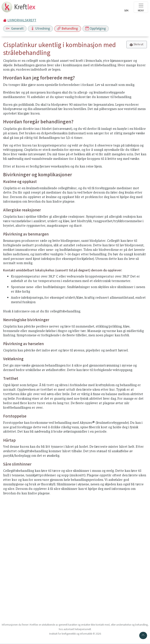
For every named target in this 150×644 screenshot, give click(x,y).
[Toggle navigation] (141, 7)
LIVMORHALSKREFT (22, 20)
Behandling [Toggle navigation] (68, 28)
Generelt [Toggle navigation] (15, 28)
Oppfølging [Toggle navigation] (96, 28)
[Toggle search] (126, 8)
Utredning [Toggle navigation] (40, 28)
